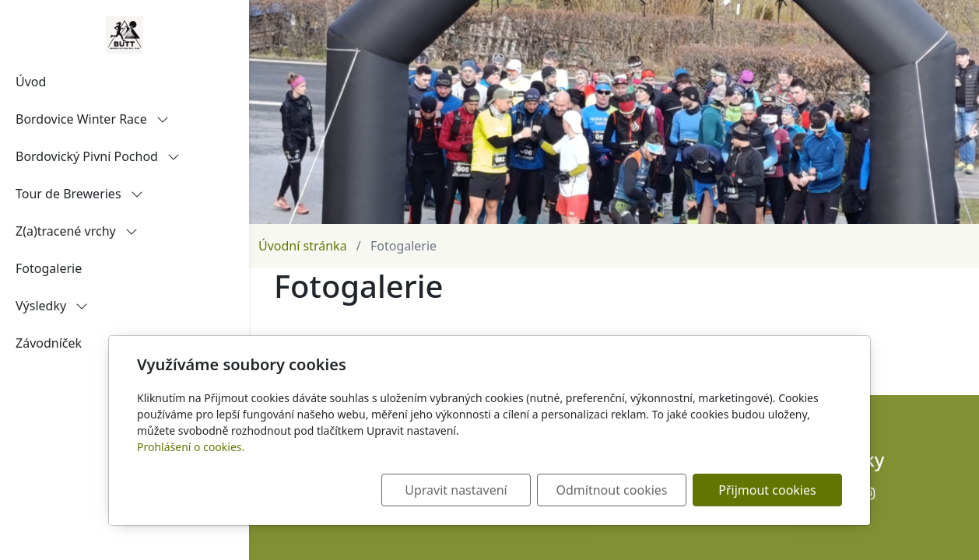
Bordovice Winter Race (92, 119)
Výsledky (52, 306)
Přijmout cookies (767, 490)
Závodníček (49, 343)
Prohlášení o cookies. (191, 447)
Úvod (31, 82)
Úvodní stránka (303, 246)
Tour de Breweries (79, 194)
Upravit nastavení (456, 490)
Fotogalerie (49, 268)
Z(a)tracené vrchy (77, 231)
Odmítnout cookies (612, 490)
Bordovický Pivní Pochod (98, 156)
